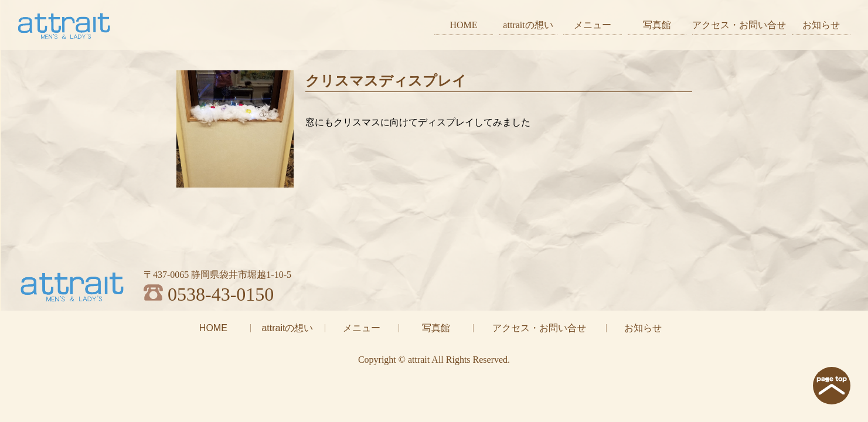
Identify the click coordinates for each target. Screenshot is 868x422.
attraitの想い (528, 25)
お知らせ (821, 25)
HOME (463, 25)
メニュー (593, 25)
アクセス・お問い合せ (739, 25)
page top (832, 386)
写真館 (657, 25)
